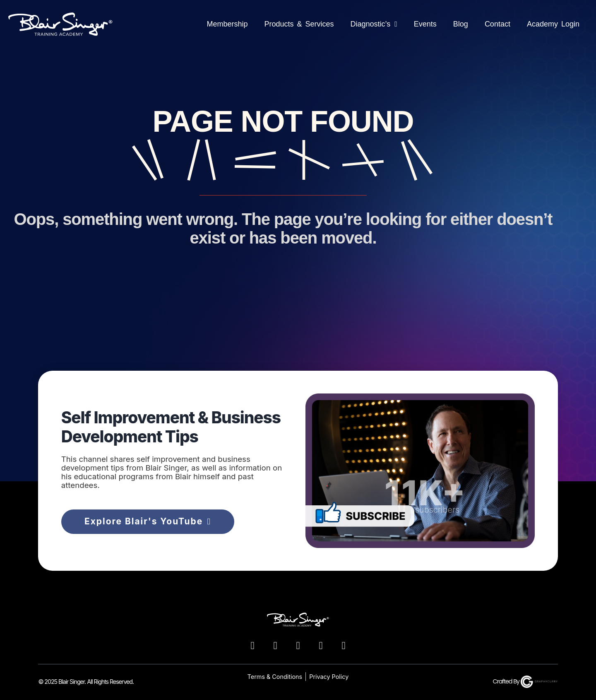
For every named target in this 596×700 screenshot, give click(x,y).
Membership (227, 24)
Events (425, 24)
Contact (497, 24)
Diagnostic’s (374, 24)
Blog (461, 24)
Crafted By (525, 681)
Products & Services (299, 24)
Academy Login (553, 24)
